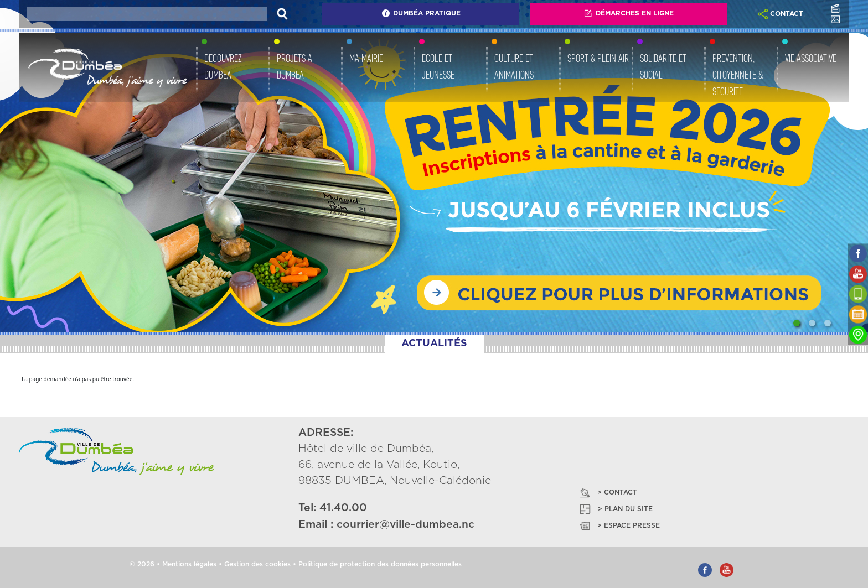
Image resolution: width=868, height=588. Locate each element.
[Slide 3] (828, 323)
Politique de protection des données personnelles (380, 564)
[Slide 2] (812, 323)
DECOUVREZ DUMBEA (223, 66)
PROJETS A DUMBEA (294, 66)
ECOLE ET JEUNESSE (438, 66)
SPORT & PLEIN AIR (598, 58)
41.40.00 (343, 508)
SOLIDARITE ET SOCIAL (663, 66)
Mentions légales (189, 564)
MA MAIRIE (366, 58)
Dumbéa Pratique (421, 13)
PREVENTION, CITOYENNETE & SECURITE (738, 75)
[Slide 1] (797, 323)
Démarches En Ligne (629, 13)
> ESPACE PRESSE (619, 526)
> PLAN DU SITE (615, 509)
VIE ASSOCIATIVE (811, 58)
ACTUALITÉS (434, 344)
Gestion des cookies (257, 564)
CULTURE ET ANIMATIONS (514, 66)
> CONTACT (608, 493)
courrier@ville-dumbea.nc (405, 525)
